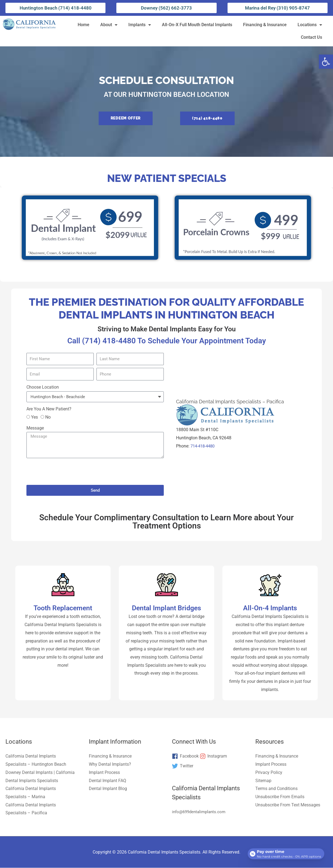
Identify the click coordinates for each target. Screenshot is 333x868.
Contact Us (311, 37)
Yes (34, 417)
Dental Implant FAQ (108, 781)
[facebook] (185, 757)
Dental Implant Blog (108, 789)
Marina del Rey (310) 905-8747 (278, 8)
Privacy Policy (269, 773)
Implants (140, 25)
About (109, 25)
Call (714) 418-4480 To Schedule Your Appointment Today (167, 340)
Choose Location (43, 387)
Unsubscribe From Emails (280, 797)
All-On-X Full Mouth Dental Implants (197, 25)
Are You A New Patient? (49, 409)
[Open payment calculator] (285, 852)
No (48, 417)
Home (84, 25)
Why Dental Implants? (110, 765)
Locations (310, 25)
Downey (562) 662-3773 (166, 8)
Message (35, 428)
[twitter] (183, 766)
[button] (326, 62)
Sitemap (263, 781)
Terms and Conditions (276, 789)
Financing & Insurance (265, 25)
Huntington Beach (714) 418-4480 (55, 8)
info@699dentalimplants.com (201, 812)
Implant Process (104, 773)
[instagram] (214, 757)
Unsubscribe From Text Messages (288, 805)
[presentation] (68, 472)
